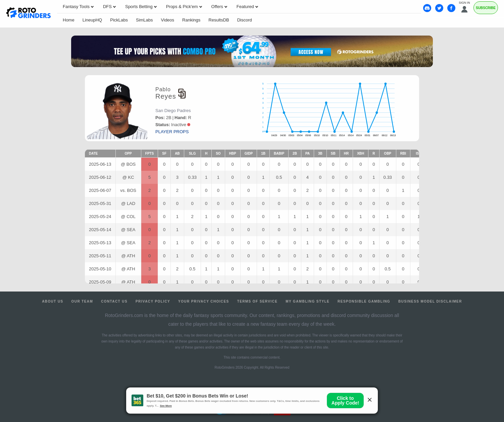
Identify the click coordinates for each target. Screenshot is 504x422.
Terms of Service (258, 301)
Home (69, 20)
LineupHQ (92, 20)
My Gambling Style (308, 301)
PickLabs (119, 20)
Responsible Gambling (364, 301)
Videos (168, 20)
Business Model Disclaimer (430, 301)
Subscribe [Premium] (486, 8)
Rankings (191, 20)
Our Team (82, 301)
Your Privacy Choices (204, 301)
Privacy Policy (153, 301)
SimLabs (144, 20)
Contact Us (114, 301)
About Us (53, 301)
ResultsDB (219, 20)
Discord (245, 20)
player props (172, 132)
